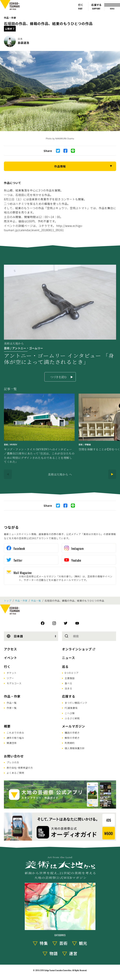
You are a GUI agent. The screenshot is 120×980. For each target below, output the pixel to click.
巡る (65, 667)
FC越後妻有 (71, 708)
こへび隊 (70, 713)
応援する (69, 696)
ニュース (69, 658)
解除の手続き (72, 738)
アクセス (10, 649)
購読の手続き (72, 733)
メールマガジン (74, 726)
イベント (11, 658)
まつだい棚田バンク (76, 703)
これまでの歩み (15, 733)
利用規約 (70, 743)
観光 (83, 943)
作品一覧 (36, 601)
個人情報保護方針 (75, 748)
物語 (54, 953)
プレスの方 (13, 762)
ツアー (10, 678)
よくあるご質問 (15, 773)
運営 (73, 953)
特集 (44, 943)
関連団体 (12, 743)
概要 (7, 726)
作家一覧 (12, 708)
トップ (8, 601)
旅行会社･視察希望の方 (20, 768)
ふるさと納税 (72, 718)
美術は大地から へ (60, 474)
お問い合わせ (14, 756)
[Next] (112, 474)
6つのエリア (72, 673)
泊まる (69, 688)
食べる (69, 683)
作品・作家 (10, 18)
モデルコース (14, 683)
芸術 (63, 943)
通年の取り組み (15, 738)
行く (7, 667)
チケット (12, 673)
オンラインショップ (77, 649)
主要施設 (70, 678)
